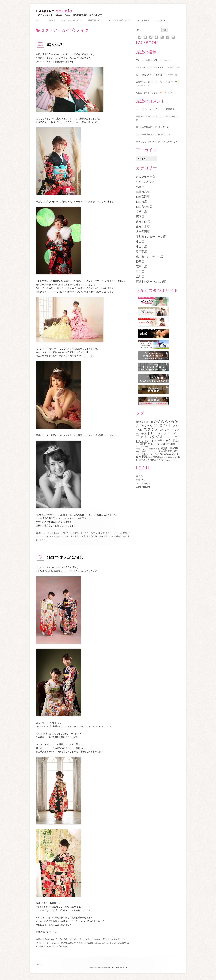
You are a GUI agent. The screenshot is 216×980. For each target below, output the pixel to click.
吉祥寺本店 (143, 226)
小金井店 (141, 246)
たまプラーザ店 (145, 177)
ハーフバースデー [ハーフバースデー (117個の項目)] (169, 433)
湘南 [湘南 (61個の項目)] (151, 457)
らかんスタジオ (98, 533)
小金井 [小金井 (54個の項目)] (152, 454)
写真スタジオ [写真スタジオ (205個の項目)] (157, 444)
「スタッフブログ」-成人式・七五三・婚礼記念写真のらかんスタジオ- (69, 15)
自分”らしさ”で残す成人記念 (148, 142)
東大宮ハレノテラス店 (150, 256)
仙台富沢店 (143, 197)
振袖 (101, 536)
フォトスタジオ (117, 939)
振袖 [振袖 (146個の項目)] (139, 457)
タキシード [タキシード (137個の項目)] (166, 430)
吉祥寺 (86, 943)
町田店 (140, 271)
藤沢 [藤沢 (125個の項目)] (170, 457)
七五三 (140, 187)
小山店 (140, 241)
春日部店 (141, 251)
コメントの (143, 483)
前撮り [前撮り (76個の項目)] (152, 448)
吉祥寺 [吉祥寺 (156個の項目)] (174, 448)
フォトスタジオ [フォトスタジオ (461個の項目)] (150, 436)
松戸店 (140, 261)
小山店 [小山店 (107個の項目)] (145, 454)
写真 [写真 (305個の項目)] (144, 444)
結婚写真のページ (95, 20)
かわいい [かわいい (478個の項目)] (162, 421)
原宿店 (169, 109)
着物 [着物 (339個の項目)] (156, 457)
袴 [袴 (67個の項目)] (147, 460)
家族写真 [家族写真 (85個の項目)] (163, 451)
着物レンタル (109, 536)
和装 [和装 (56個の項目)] (138, 451)
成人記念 (55, 44)
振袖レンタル (45, 946)
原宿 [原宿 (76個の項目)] (158, 448)
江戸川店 (141, 266)
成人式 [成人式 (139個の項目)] (164, 454)
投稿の (141, 480)
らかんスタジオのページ (72, 20)
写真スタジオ (70, 943)
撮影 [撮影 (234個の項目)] (145, 457)
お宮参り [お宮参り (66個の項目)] (140, 422)
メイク (52, 536)
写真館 (80, 943)
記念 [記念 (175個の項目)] (151, 460)
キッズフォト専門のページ (120, 20)
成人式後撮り (120, 943)
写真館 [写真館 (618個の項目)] (142, 448)
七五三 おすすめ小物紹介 (149, 93)
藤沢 (125, 536)
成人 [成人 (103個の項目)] (157, 454)
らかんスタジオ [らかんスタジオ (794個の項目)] (156, 425)
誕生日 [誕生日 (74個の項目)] (157, 460)
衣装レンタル (62, 946)
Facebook (142, 20)
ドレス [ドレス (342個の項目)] (153, 433)
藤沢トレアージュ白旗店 (47, 533)
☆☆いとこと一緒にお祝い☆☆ (150, 109)
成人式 (82, 536)
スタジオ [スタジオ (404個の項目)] (151, 429)
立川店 (140, 276)
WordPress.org (143, 487)
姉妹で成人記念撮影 (65, 557)
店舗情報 (52, 20)
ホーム (39, 20)
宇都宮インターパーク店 (151, 236)
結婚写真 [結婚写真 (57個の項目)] (164, 457)
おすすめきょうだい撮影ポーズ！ (151, 67)
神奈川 (119, 536)
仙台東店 (141, 201)
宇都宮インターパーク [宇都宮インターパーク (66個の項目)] (149, 451)
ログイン (140, 476)
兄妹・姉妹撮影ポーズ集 (147, 60)
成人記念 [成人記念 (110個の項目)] (173, 454)
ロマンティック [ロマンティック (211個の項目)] (161, 440)
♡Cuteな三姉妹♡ (144, 127)
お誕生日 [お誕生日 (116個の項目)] (149, 422)
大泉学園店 (143, 232)
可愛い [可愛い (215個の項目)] (165, 448)
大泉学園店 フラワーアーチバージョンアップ (158, 82)
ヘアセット (44, 536)
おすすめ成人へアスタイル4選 (149, 75)
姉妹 (92, 943)
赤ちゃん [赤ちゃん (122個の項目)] (166, 460)
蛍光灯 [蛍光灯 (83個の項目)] (142, 460)
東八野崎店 (160, 127)
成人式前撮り (92, 536)
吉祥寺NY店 (41, 939)
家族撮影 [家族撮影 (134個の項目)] (173, 451)
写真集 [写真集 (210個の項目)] (171, 444)
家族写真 (75, 536)
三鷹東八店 (143, 192)
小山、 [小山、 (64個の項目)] (139, 454)
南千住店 (141, 212)
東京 (53, 946)
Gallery (159, 20)
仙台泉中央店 (144, 206)
